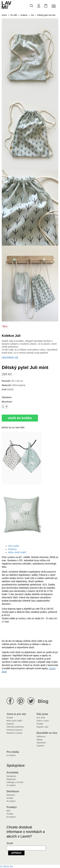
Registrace (11, 779)
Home (4, 15)
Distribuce (11, 795)
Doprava (12, 549)
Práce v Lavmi (43, 721)
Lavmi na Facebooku (10, 701)
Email (10, 843)
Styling (40, 740)
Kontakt (10, 718)
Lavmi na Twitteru (31, 701)
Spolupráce (11, 776)
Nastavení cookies (14, 733)
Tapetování (41, 743)
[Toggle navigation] (54, 6)
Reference (41, 737)
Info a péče (14, 546)
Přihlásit (16, 853)
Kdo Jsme (41, 718)
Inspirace (41, 746)
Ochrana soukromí (14, 730)
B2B (8, 811)
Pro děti (14, 15)
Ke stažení (11, 755)
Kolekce (24, 15)
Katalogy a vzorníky (15, 782)
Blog (43, 701)
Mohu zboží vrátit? (17, 552)
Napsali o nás (42, 727)
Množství (7, 402)
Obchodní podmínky (15, 727)
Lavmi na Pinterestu (21, 701)
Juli (32, 15)
